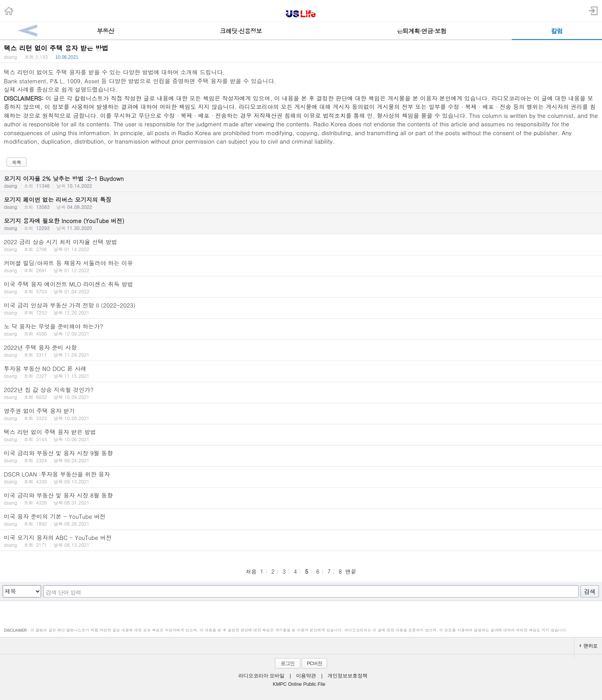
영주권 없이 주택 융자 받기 (301, 414)
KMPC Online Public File (299, 684)
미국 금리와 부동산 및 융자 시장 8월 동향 (301, 498)
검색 (590, 592)
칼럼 (557, 31)
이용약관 (306, 676)
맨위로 (588, 646)
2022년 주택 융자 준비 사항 (301, 351)
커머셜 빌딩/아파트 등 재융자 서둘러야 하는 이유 (301, 266)
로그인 (288, 663)
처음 (251, 571)
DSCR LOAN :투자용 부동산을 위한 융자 (301, 477)
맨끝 (351, 571)
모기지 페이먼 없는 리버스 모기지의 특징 (301, 203)
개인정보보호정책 (347, 676)
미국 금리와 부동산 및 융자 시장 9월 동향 (301, 456)
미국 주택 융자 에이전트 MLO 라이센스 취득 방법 (301, 287)
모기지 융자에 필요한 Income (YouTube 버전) (301, 224)
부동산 (105, 31)
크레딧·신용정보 (241, 31)
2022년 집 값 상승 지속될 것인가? (301, 393)
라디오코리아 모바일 (261, 676)
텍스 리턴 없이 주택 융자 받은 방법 (301, 435)
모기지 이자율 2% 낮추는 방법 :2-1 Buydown (301, 182)
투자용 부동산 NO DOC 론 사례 (301, 372)
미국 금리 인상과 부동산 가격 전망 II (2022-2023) (301, 308)
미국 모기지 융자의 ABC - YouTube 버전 (301, 541)
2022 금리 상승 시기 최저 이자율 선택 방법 (301, 245)
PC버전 (314, 663)
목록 (17, 162)
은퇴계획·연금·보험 (421, 31)
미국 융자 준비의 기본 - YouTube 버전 (301, 520)
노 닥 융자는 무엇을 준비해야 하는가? (301, 329)
